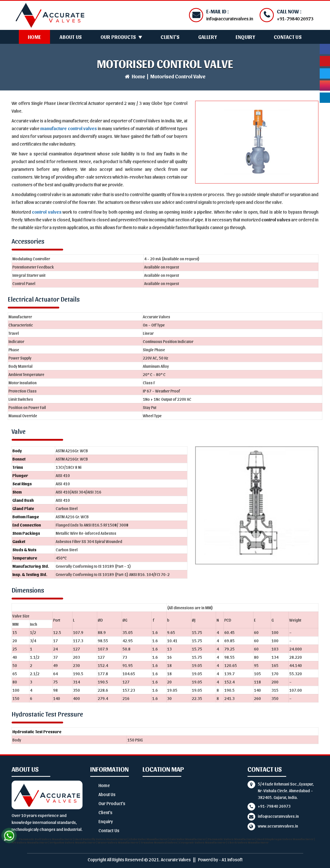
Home (34, 37)
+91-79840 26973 (274, 806)
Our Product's (112, 803)
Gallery (208, 37)
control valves (47, 212)
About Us (71, 37)
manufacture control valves (68, 128)
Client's (170, 37)
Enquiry (245, 37)
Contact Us (288, 37)
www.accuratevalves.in (278, 826)
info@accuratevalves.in (278, 816)
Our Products (118, 37)
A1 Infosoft (232, 859)
